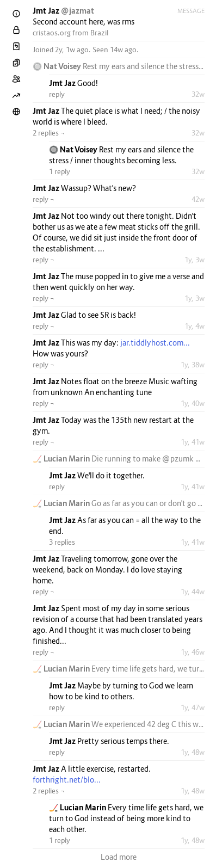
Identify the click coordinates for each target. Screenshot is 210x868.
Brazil (99, 33)
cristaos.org (52, 33)
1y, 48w (193, 752)
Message (191, 11)
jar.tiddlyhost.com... (155, 343)
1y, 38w (193, 365)
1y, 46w (193, 652)
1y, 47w (193, 707)
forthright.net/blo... (67, 780)
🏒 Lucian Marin (62, 458)
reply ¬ (44, 199)
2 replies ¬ (49, 133)
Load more (119, 857)
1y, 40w (193, 403)
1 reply (60, 171)
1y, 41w (193, 442)
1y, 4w (194, 326)
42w (198, 199)
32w (198, 94)
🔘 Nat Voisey (58, 66)
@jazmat (78, 11)
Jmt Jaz (47, 11)
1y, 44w (193, 592)
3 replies (62, 542)
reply (57, 94)
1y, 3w (194, 260)
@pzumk (178, 458)
